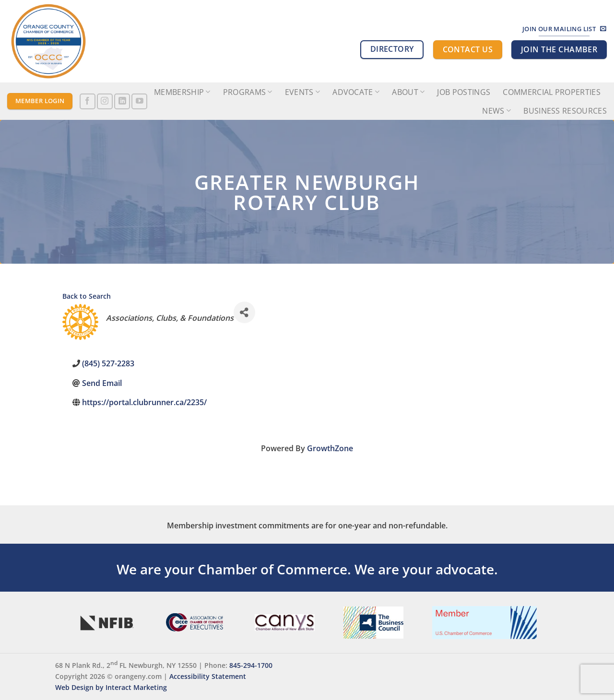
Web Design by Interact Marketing (111, 687)
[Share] (244, 312)
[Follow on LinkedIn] (122, 101)
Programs (248, 92)
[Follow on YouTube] (139, 101)
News (496, 111)
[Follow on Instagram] (105, 101)
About (408, 92)
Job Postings (464, 92)
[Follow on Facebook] (88, 101)
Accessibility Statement (208, 676)
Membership (182, 92)
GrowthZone (330, 448)
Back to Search (87, 296)
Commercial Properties (552, 92)
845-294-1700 (251, 665)
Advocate (356, 92)
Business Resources (565, 111)
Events (302, 92)
